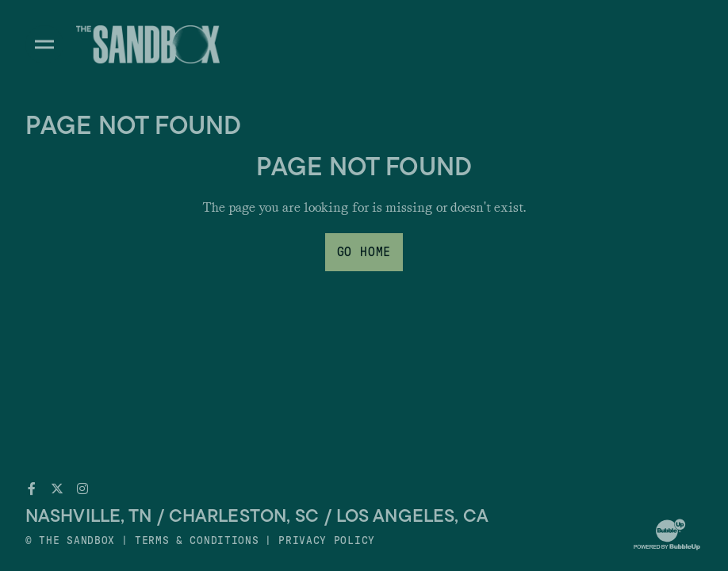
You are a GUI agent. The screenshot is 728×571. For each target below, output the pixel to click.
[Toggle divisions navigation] (44, 44)
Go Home (364, 252)
